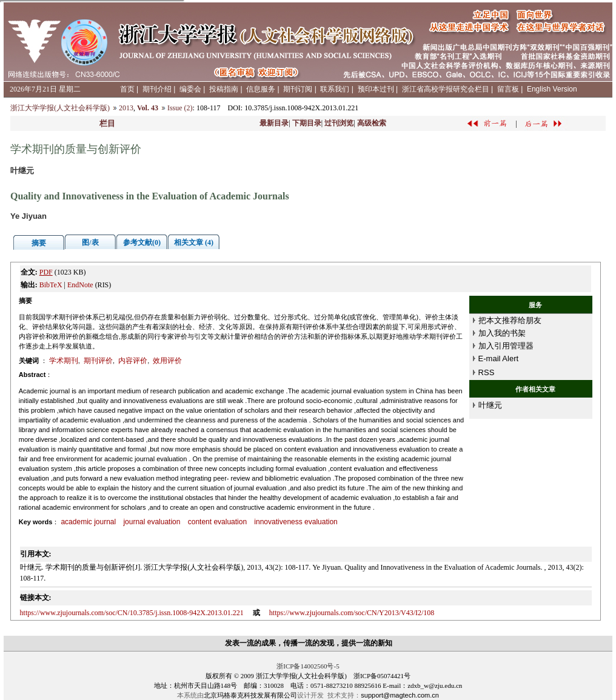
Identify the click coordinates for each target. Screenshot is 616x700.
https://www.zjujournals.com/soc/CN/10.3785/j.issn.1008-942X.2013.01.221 (132, 613)
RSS (487, 372)
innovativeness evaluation (296, 522)
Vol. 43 (148, 108)
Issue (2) (180, 108)
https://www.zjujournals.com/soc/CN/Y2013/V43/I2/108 (352, 613)
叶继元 (490, 405)
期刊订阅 (298, 89)
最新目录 (274, 123)
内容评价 (133, 361)
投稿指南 (224, 89)
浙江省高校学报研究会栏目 (446, 89)
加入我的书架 (502, 333)
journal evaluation (152, 522)
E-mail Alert (498, 358)
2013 (126, 108)
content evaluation (217, 522)
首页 (127, 89)
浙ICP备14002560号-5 (308, 666)
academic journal (88, 522)
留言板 (508, 89)
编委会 (190, 89)
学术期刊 (64, 361)
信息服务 (261, 89)
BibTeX (51, 285)
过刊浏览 (339, 123)
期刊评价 (98, 361)
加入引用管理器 (506, 346)
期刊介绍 (157, 89)
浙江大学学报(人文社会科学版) (60, 108)
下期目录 (307, 123)
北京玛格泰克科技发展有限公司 (250, 695)
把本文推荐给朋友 (510, 320)
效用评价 (167, 361)
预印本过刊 (376, 89)
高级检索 (372, 123)
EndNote (80, 285)
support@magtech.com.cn (400, 695)
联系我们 (335, 89)
